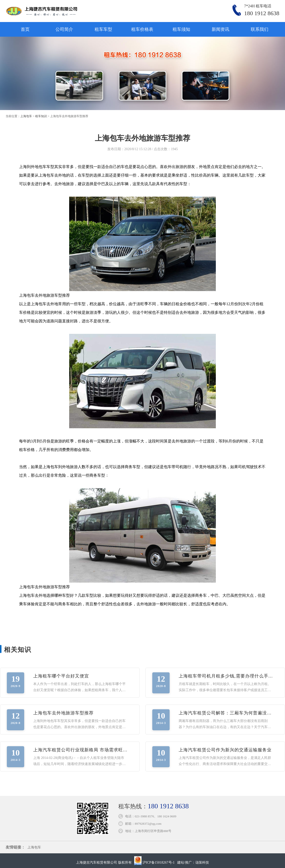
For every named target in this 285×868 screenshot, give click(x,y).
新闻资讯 (220, 29)
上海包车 (26, 116)
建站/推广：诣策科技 (193, 862)
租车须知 (181, 29)
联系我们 (260, 29)
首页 (25, 29)
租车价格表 (142, 29)
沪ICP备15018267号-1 (159, 862)
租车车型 (103, 29)
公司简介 (64, 29)
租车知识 (41, 116)
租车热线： (153, 806)
